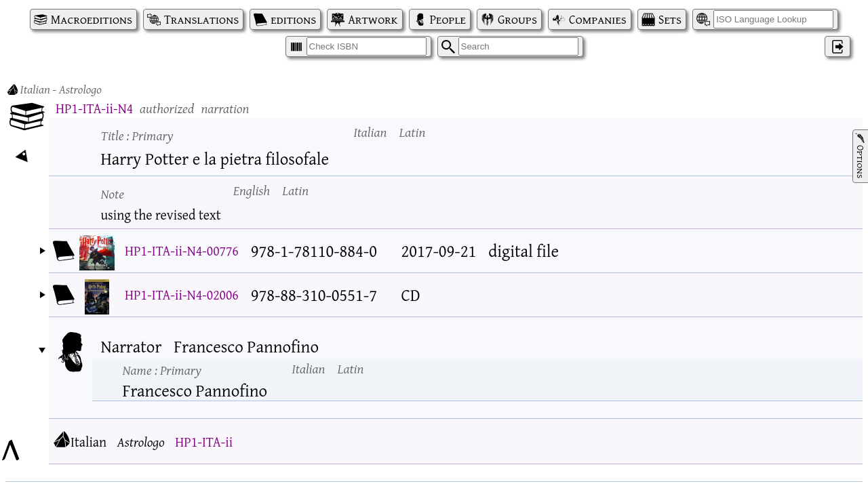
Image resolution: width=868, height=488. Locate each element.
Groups (517, 19)
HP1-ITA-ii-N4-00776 (182, 250)
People (448, 19)
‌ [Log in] (837, 46)
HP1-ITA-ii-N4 (94, 108)
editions (293, 19)
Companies (598, 19)
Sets (670, 19)
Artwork (373, 19)
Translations (201, 19)
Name (162, 370)
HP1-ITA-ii (204, 442)
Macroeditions (92, 19)
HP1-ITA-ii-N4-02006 (182, 294)
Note (113, 194)
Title (137, 135)
